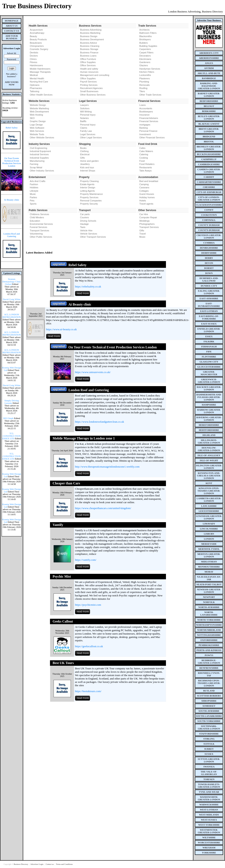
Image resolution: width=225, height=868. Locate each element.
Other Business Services (93, 95)
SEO (32, 118)
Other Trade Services (150, 95)
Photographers (147, 224)
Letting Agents (88, 191)
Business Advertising (91, 30)
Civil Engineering (38, 148)
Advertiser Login (37, 864)
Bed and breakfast (149, 181)
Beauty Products (38, 39)
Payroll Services (88, 82)
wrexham (209, 848)
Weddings (145, 221)
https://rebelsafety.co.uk (88, 286)
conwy (209, 210)
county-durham (209, 230)
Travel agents (146, 204)
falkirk (209, 341)
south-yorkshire (209, 721)
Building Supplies (148, 46)
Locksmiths (145, 75)
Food (142, 161)
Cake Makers (146, 151)
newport (209, 597)
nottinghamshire (209, 635)
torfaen (209, 779)
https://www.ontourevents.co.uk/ (93, 372)
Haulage (84, 224)
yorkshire (209, 853)
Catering (144, 154)
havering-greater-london (209, 419)
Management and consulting (95, 75)
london (209, 539)
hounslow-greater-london (209, 449)
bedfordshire (209, 101)
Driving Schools (88, 221)
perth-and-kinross (209, 650)
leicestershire (209, 511)
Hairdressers (36, 65)
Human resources (89, 72)
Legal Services (88, 134)
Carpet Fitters (146, 53)
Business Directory (21, 864)
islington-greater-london (209, 467)
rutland (209, 691)
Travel (143, 234)
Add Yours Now (12, 83)
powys (209, 655)
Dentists (34, 53)
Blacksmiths (146, 36)
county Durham (209, 225)
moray (209, 572)
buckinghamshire (209, 154)
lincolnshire (209, 529)
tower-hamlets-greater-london (209, 786)
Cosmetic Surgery (39, 49)
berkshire (209, 111)
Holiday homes (147, 197)
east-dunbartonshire (209, 305)
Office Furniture (88, 59)
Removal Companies (91, 201)
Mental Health (37, 78)
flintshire (209, 357)
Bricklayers (145, 39)
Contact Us (12, 31)
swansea (209, 767)
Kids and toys (87, 167)
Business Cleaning (90, 46)
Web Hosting (36, 115)
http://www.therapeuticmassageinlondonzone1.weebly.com (107, 467)
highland (209, 435)
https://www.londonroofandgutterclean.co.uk (99, 422)
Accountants (146, 108)
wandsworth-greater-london (209, 798)
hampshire (209, 405)
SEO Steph (8, 418)
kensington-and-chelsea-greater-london (209, 476)
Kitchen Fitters (147, 72)
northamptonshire (209, 625)
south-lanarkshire (209, 716)
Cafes (142, 148)
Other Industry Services (42, 171)
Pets (32, 201)
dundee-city (209, 286)
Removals (145, 85)
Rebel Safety (12, 128)
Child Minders (37, 217)
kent (209, 483)
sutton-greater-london (209, 760)
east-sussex (209, 324)
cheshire (209, 187)
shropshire (209, 701)
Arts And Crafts (38, 181)
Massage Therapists (40, 72)
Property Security (89, 204)
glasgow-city (209, 362)
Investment (145, 134)
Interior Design (88, 187)
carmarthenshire (209, 182)
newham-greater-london (209, 591)
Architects (144, 30)
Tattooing (34, 91)
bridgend (209, 136)
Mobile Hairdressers (40, 69)
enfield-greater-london (209, 330)
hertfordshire (209, 430)
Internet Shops (88, 171)
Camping (144, 184)
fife (209, 352)
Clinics (33, 59)
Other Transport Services (93, 237)
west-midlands (209, 815)
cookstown (209, 215)
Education (35, 221)
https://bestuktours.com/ (88, 691)
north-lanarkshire (209, 613)
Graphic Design (38, 121)
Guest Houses (147, 194)
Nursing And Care (39, 82)
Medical (34, 75)
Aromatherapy (37, 33)
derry (209, 258)
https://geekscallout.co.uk (89, 646)
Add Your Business (12, 37)
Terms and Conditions (64, 864)
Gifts (83, 158)
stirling (209, 739)
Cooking (144, 158)
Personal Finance (148, 131)
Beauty (33, 36)
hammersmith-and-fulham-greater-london (209, 397)
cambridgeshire (209, 164)
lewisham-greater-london (209, 517)
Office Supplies (88, 62)
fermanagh (209, 346)
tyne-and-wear (209, 792)
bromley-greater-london (209, 148)
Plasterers (145, 78)
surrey (209, 749)
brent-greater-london (209, 130)
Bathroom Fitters (148, 33)
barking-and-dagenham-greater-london (209, 86)
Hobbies (34, 187)
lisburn (209, 534)
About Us (12, 26)
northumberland (209, 630)
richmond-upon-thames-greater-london (209, 683)
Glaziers (144, 65)
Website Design (38, 105)
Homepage (12, 21)
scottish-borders (209, 696)
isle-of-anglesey (209, 455)
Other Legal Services (91, 137)
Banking (144, 128)
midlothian (209, 562)
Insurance (144, 115)
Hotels (143, 201)
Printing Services (89, 85)
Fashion (34, 184)
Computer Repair (148, 217)
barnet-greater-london (209, 95)
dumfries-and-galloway (209, 279)
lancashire (209, 506)
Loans (143, 105)
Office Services (88, 65)
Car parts (85, 214)
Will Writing (86, 112)
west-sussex (209, 820)
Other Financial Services (152, 137)
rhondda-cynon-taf (209, 674)
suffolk (209, 744)
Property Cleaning (89, 181)
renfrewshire (209, 668)
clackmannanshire (209, 205)
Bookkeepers (146, 112)
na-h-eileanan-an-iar (209, 578)
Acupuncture (36, 30)
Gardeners (145, 62)
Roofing (143, 88)
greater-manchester (209, 373)
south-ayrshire (209, 711)
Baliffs (83, 121)
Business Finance (89, 53)
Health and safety (89, 69)
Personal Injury (88, 115)
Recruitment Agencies (91, 88)
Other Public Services (41, 237)
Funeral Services (38, 227)
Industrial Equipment (40, 151)
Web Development (39, 112)
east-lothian (209, 311)
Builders (144, 43)
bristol (209, 142)
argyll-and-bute (209, 73)
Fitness (33, 62)
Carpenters (145, 49)
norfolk (209, 602)
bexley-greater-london (209, 117)
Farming (34, 164)
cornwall (209, 220)
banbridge (209, 78)
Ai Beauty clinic (12, 200)
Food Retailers (147, 164)
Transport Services (39, 230)
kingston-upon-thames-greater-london (209, 491)
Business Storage (89, 49)
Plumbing (144, 82)
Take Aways (146, 171)
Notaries (84, 118)
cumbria (209, 243)
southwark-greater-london (209, 727)
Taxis (83, 227)
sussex (209, 754)
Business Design (89, 36)
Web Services (37, 131)
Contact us (50, 864)
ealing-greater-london (209, 292)
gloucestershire (209, 367)
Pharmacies (36, 88)
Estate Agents (87, 184)
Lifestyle (34, 191)
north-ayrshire (209, 607)
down (209, 273)
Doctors (34, 56)
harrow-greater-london (209, 411)
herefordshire (209, 425)
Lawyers (84, 105)
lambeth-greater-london (209, 500)
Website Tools (37, 134)
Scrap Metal (36, 167)
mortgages (145, 125)
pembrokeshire (209, 645)
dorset (209, 268)
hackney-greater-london (209, 388)
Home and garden (89, 161)
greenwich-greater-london (209, 381)
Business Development (92, 39)
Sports (33, 204)
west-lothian (209, 810)
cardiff (209, 177)
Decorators (145, 56)
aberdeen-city (209, 53)
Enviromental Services (41, 224)
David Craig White (12, 299)
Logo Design (36, 125)
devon (209, 263)
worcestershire (209, 842)
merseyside (209, 544)
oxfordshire (209, 640)
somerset (209, 706)
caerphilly (209, 159)
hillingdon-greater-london (209, 441)
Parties (33, 197)
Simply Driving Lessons (12, 402)
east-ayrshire (209, 298)
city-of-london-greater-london (209, 198)
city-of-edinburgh (209, 192)
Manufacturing (37, 161)
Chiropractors (37, 46)
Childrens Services (39, 214)
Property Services (89, 197)
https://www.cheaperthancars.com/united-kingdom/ (103, 508)
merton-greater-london (209, 555)
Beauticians (36, 43)
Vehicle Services (89, 234)
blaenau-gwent (209, 124)
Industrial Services (39, 154)
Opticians (35, 85)
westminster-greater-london (209, 831)
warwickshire (209, 805)
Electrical (85, 154)
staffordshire (209, 734)
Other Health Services (41, 95)
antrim (209, 68)
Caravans (144, 187)
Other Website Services (42, 137)
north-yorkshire (209, 620)
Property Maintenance (92, 194)
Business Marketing (90, 33)
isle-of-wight (209, 460)
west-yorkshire (209, 825)
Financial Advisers (149, 118)
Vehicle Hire (86, 230)
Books (83, 148)
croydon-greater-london (209, 236)
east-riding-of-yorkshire (209, 317)
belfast (209, 106)
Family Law (86, 131)
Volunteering (36, 234)
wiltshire (209, 837)
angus (209, 63)
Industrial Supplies (39, 158)
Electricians (145, 59)
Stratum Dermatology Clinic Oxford (12, 282)
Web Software (37, 128)
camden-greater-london (209, 171)
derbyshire (209, 253)
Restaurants (146, 167)
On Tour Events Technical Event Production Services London (12, 162)
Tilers (142, 91)
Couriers (85, 217)
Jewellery (85, 164)
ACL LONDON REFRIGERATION (12, 316)
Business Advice (89, 43)
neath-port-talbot (209, 584)
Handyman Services (150, 69)
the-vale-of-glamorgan (209, 773)
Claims (84, 128)
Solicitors (85, 108)
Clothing (84, 151)
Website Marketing (39, 108)
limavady (209, 524)
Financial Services (149, 121)
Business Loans (88, 56)
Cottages (144, 191)
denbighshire (209, 248)
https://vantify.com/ (86, 560)
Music (33, 194)
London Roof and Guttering (12, 235)
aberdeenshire (209, 58)
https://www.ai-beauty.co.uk (61, 329)
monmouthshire (209, 567)
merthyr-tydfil (209, 549)
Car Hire (144, 214)
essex (209, 336)
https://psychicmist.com (88, 605)
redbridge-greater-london (209, 662)
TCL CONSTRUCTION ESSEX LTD (11, 436)
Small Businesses (89, 91)
